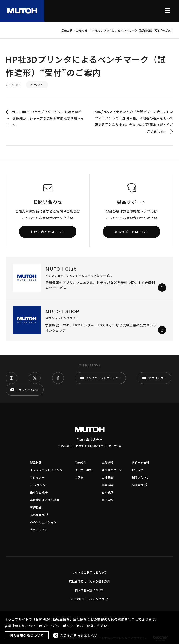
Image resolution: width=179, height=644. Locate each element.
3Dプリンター (39, 485)
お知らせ (137, 470)
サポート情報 (140, 462)
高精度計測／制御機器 (45, 500)
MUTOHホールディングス (89, 599)
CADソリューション (43, 522)
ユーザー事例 (83, 470)
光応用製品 (39, 515)
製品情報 (36, 462)
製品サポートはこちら (132, 232)
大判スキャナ (39, 530)
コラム (79, 477)
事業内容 (107, 485)
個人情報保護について (89, 590)
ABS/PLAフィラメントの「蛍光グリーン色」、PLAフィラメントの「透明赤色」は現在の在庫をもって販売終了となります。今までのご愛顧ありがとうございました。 (134, 122)
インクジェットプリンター (48, 470)
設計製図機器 (39, 492)
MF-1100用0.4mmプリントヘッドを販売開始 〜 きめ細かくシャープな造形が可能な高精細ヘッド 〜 (45, 118)
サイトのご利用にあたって (89, 572)
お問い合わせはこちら (48, 232)
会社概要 (107, 477)
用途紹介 (80, 462)
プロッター (37, 477)
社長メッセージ (112, 470)
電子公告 (107, 500)
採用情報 (139, 485)
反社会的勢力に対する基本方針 (89, 581)
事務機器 (36, 507)
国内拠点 (107, 492)
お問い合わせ (140, 477)
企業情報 (107, 462)
